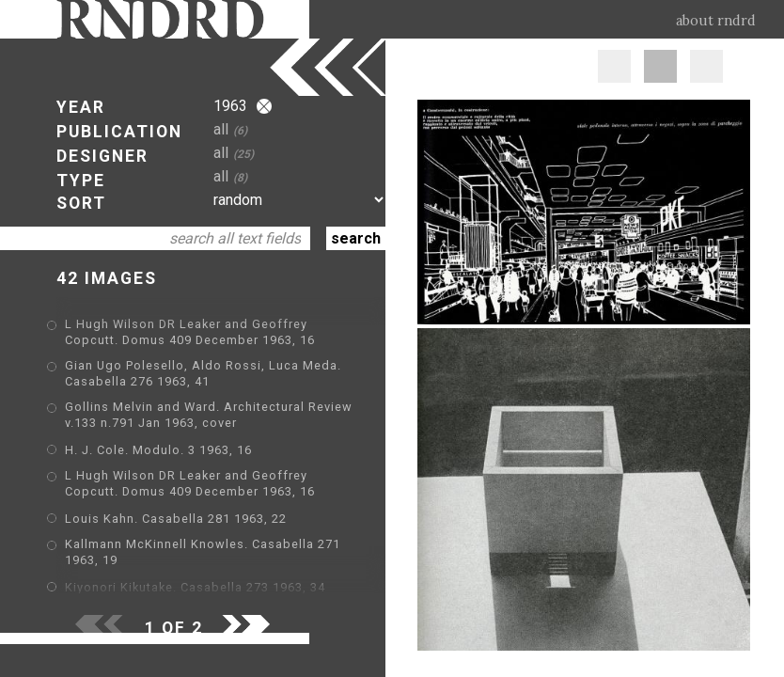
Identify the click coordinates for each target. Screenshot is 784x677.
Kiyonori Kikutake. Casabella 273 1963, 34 (195, 587)
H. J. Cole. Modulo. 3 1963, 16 (158, 450)
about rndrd (716, 21)
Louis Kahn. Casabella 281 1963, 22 (176, 519)
